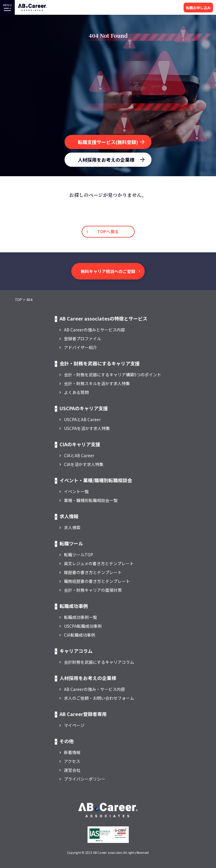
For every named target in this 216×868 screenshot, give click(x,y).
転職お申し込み (198, 8)
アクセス (72, 761)
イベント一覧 (76, 491)
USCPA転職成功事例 (83, 626)
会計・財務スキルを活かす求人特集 (97, 383)
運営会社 (72, 770)
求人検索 (72, 527)
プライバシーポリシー (85, 779)
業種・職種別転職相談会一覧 (91, 500)
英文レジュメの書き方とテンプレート (99, 563)
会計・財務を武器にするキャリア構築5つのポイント (113, 375)
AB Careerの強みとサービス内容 (94, 330)
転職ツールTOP (79, 555)
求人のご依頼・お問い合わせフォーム (99, 698)
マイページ (74, 725)
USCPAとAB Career (82, 419)
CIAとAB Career (79, 455)
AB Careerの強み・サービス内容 (94, 689)
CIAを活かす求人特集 (84, 464)
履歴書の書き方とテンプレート (93, 572)
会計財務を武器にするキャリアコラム (99, 662)
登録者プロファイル (83, 339)
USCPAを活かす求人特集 (87, 428)
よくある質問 (76, 392)
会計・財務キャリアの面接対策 (93, 590)
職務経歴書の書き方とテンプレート (97, 581)
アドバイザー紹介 (80, 347)
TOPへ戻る (108, 231)
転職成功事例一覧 (80, 617)
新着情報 (72, 752)
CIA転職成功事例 (80, 635)
